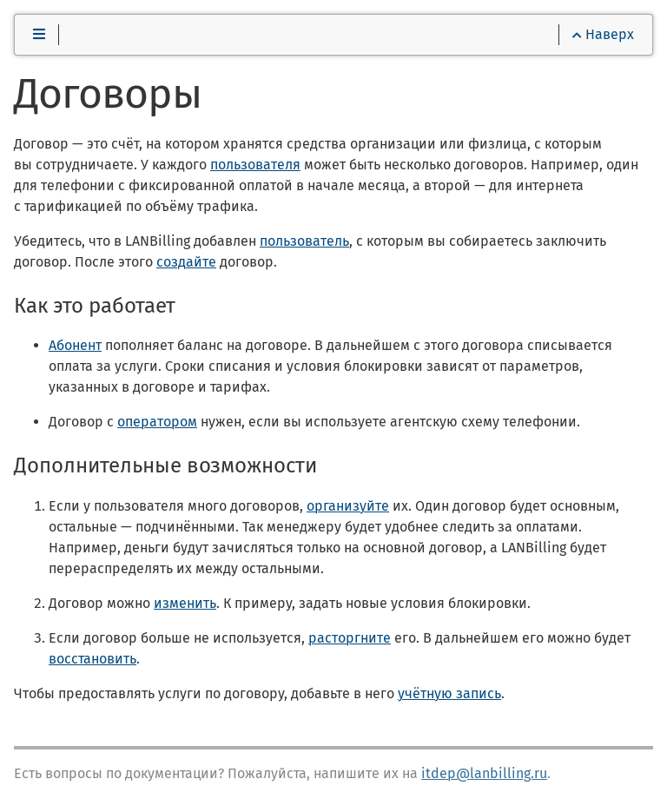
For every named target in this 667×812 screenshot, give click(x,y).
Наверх (603, 34)
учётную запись (449, 693)
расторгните (350, 638)
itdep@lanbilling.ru (484, 773)
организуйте (348, 506)
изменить (185, 603)
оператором (157, 422)
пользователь (304, 241)
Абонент (75, 345)
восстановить (92, 659)
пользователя (255, 165)
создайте (186, 262)
